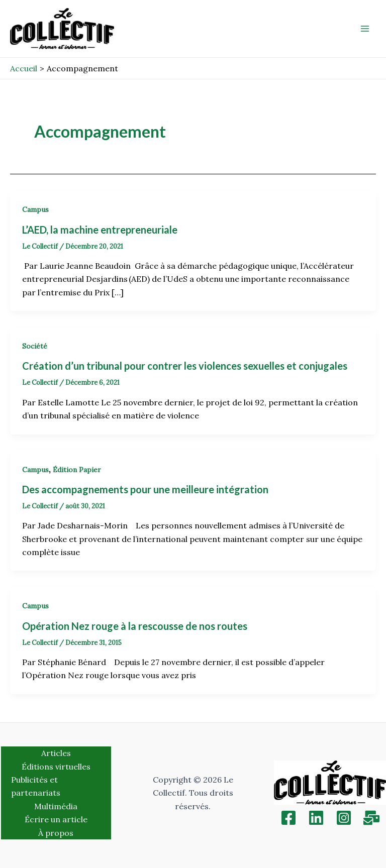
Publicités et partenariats (36, 786)
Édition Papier (77, 470)
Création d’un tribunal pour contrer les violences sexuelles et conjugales (185, 366)
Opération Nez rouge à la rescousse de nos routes (135, 626)
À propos (56, 833)
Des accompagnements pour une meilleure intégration (145, 489)
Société (35, 346)
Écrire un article (56, 819)
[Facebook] (288, 818)
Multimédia (56, 806)
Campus (35, 209)
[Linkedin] (316, 818)
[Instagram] (344, 818)
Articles (56, 753)
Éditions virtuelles (56, 767)
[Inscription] (371, 818)
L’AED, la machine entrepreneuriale (100, 230)
